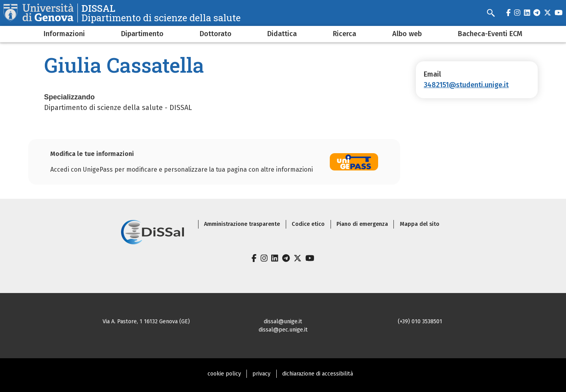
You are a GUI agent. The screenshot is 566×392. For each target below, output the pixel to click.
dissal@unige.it (283, 321)
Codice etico (308, 224)
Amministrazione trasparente (242, 224)
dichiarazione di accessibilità (318, 374)
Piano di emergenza (362, 224)
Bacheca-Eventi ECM (490, 34)
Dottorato (216, 34)
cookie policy (224, 374)
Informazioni (64, 34)
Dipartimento (142, 34)
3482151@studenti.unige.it (466, 85)
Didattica (282, 34)
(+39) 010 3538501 (420, 321)
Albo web (407, 34)
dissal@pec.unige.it (283, 330)
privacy (261, 374)
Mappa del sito (420, 224)
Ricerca (345, 34)
